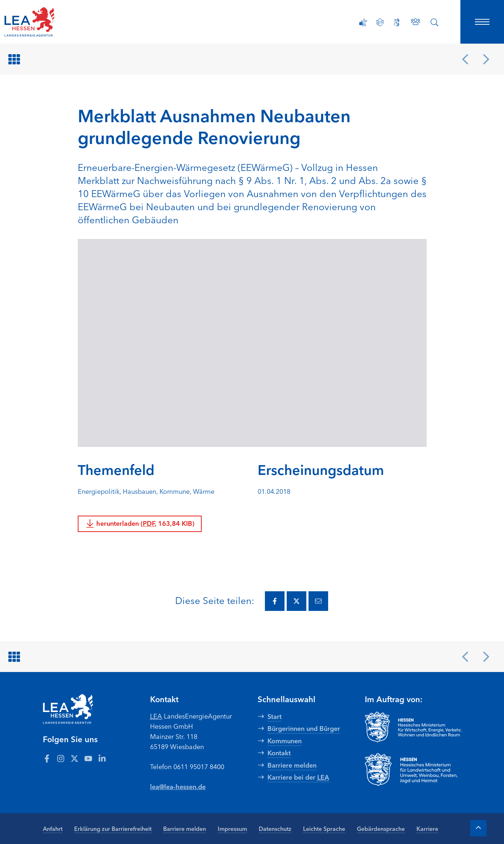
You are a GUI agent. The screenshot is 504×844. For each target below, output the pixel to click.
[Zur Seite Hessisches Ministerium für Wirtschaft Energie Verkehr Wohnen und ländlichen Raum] (413, 727)
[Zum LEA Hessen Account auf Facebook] (47, 758)
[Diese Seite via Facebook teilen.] (275, 601)
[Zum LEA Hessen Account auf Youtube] (88, 758)
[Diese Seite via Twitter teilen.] (297, 601)
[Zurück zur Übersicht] (15, 59)
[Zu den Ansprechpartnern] (416, 22)
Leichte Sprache (324, 828)
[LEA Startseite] (52, 22)
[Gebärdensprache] (397, 23)
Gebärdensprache (381, 828)
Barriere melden (185, 828)
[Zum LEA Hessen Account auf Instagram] (61, 758)
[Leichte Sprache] (380, 23)
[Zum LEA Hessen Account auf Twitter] (74, 758)
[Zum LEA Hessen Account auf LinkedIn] (102, 758)
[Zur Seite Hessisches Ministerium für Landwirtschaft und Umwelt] (413, 769)
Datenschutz (275, 828)
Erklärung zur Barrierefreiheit (113, 828)
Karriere (427, 828)
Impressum (232, 828)
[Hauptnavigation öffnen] (482, 22)
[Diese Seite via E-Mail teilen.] (318, 601)
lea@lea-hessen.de (178, 786)
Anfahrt (53, 828)
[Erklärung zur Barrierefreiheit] (363, 23)
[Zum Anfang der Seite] (478, 828)
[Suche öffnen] (435, 23)
